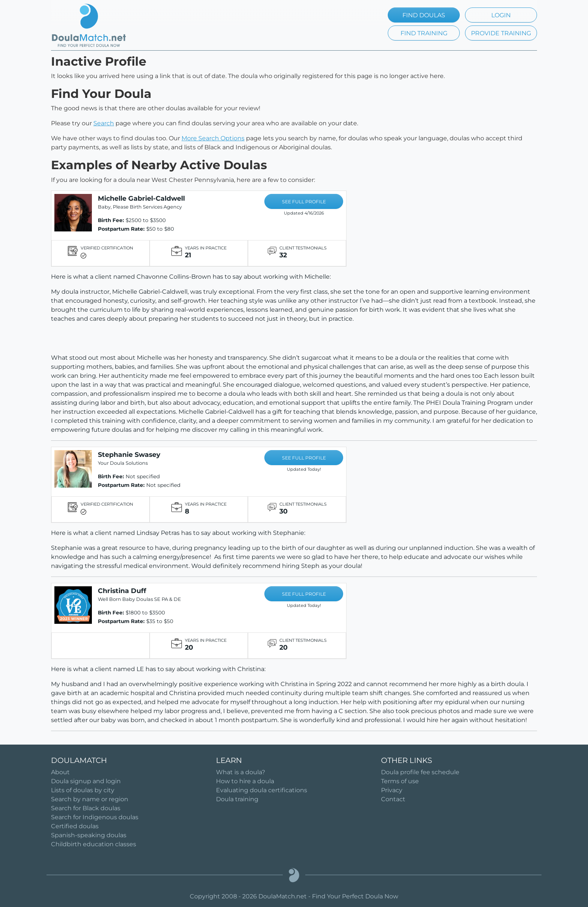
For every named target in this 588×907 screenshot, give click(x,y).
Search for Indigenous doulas (95, 817)
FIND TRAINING (424, 33)
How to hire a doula (245, 781)
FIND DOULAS (424, 15)
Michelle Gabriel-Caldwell (141, 198)
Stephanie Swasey (129, 454)
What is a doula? (241, 772)
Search (104, 123)
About (60, 772)
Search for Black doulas (86, 808)
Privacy (392, 790)
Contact (393, 799)
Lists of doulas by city (83, 790)
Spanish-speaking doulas (89, 835)
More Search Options (213, 138)
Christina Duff (122, 591)
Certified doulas (75, 826)
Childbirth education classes (94, 844)
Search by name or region (90, 799)
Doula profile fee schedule (420, 772)
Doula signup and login (86, 781)
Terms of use (400, 781)
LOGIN (501, 15)
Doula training (237, 799)
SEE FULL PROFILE (304, 202)
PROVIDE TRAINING (501, 33)
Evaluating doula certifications (262, 790)
